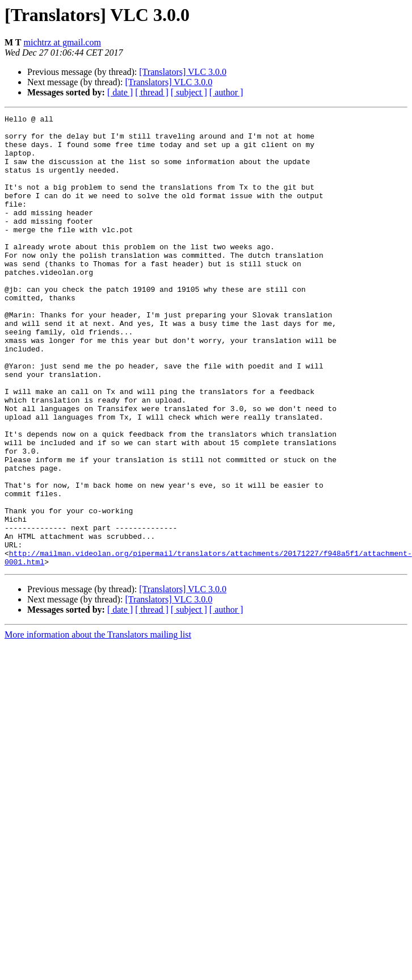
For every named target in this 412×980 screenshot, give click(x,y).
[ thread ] (152, 92)
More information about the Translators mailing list (98, 725)
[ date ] (120, 92)
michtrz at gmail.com (62, 42)
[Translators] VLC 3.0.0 (183, 72)
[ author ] (226, 92)
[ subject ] (189, 92)
